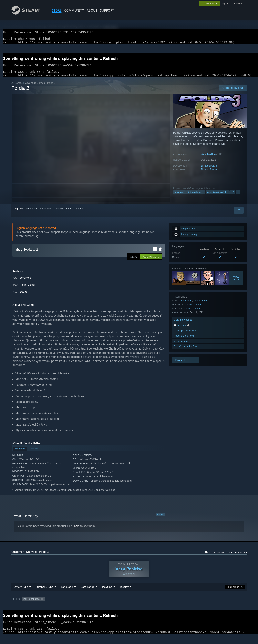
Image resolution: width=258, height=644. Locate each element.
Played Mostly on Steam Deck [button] (129, 607)
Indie (205, 305)
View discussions (183, 346)
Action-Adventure (196, 197)
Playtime (107, 594)
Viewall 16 (236, 283)
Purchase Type (45, 594)
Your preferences (238, 557)
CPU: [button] (182, 607)
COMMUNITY (74, 10)
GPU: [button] (195, 607)
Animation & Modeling (218, 197)
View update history (185, 335)
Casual (197, 305)
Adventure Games (35, 88)
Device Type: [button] (213, 607)
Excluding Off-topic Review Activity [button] (71, 607)
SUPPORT (107, 10)
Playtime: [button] (101, 607)
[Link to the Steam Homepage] (29, 13)
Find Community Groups (187, 351)
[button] (151, 261)
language (238, 4)
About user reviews (215, 557)
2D (233, 197)
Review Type (21, 594)
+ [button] (238, 197)
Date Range (88, 594)
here (77, 531)
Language (67, 594)
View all (161, 519)
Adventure (180, 197)
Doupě (24, 296)
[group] (129, 607)
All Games (17, 88)
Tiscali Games (28, 289)
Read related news (184, 340)
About (92, 10)
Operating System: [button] (162, 607)
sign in (225, 4)
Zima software (209, 170)
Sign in (18, 213)
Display (124, 594)
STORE (57, 10)
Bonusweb (25, 282)
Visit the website (185, 324)
